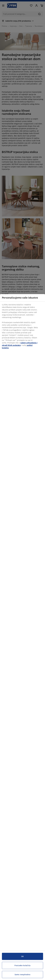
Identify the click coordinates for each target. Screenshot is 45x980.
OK (22, 956)
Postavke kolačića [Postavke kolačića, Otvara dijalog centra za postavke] (22, 965)
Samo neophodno (23, 974)
